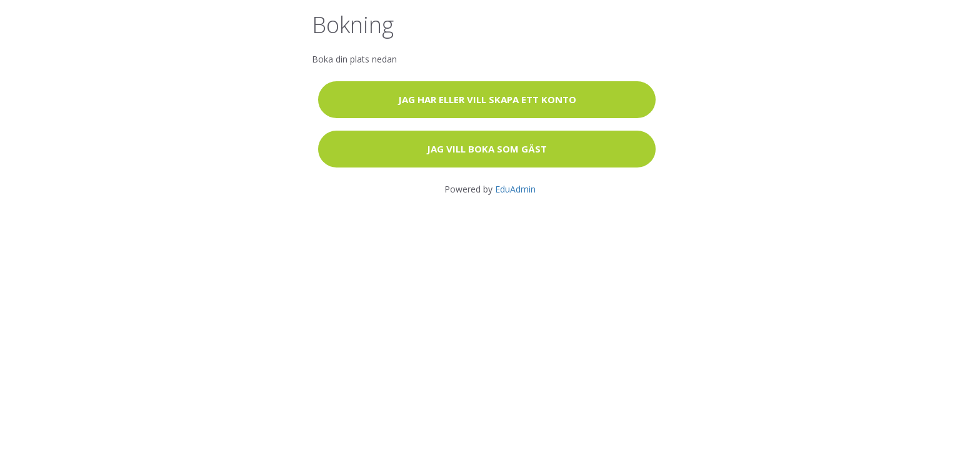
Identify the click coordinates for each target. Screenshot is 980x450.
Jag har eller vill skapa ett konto (487, 99)
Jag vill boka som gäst (487, 149)
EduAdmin (515, 189)
